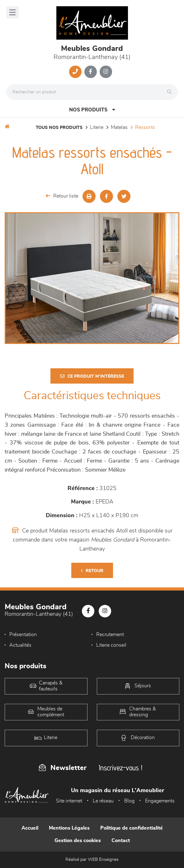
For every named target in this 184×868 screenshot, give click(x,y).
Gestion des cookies (78, 841)
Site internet (69, 801)
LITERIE (97, 127)
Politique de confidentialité (132, 828)
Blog (129, 801)
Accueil (30, 828)
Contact (121, 841)
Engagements (160, 801)
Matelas (119, 127)
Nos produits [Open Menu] (92, 110)
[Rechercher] (171, 92)
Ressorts (145, 127)
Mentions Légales (69, 828)
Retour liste (62, 196)
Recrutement (110, 635)
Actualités (20, 645)
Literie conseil (111, 645)
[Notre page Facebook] (91, 72)
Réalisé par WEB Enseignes (92, 860)
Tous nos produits (59, 128)
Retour (92, 571)
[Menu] (12, 12)
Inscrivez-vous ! (120, 768)
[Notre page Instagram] (106, 72)
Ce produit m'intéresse (92, 376)
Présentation (23, 635)
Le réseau (103, 801)
